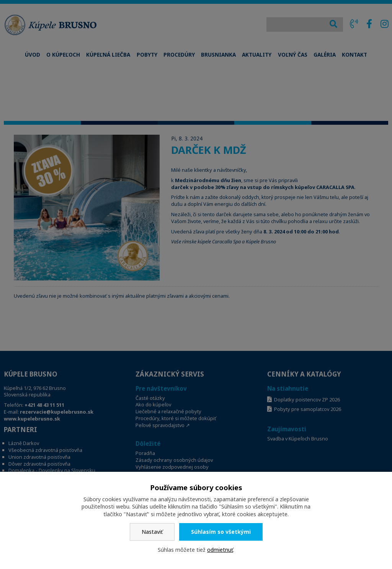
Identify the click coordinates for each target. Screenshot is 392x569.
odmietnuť (220, 550)
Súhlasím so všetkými (221, 532)
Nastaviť (152, 532)
